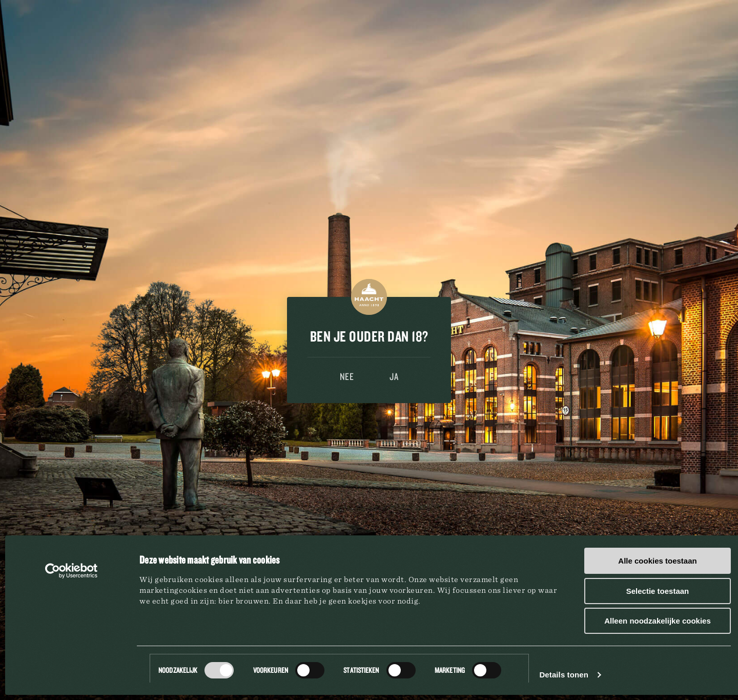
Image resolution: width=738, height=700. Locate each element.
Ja (394, 376)
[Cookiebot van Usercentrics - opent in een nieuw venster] (71, 571)
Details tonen (563, 675)
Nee (347, 376)
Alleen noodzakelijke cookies (658, 621)
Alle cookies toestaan (657, 561)
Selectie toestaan (658, 591)
